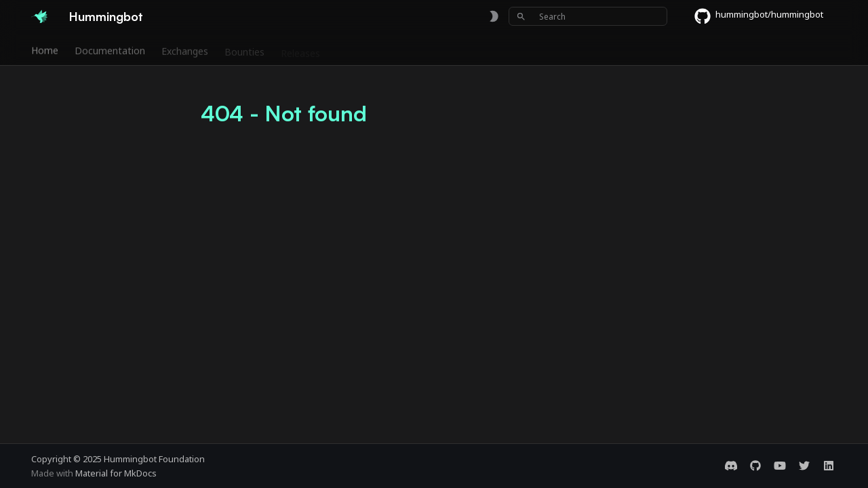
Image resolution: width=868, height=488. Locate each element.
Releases (300, 49)
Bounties (244, 49)
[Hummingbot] (39, 16)
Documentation (110, 49)
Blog (481, 49)
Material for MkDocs (116, 473)
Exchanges (185, 49)
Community (362, 49)
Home (45, 49)
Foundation (430, 49)
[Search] (588, 16)
